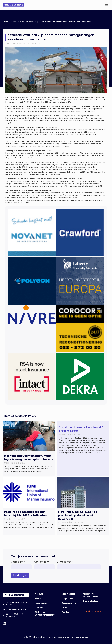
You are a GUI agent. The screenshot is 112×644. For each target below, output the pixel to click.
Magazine (67, 598)
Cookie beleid (91, 601)
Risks (38, 598)
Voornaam (18, 562)
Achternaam (42, 562)
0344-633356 (12, 614)
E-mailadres (65, 562)
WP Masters (82, 637)
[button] (107, 5)
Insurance (41, 603)
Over (64, 608)
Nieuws (13, 22)
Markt (9, 44)
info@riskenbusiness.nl (16, 609)
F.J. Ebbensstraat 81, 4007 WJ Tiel (17, 604)
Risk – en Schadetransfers (45, 613)
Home (5, 22)
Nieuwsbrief (19, 44)
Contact (66, 612)
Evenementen (69, 603)
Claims (39, 608)
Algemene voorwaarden (91, 595)
